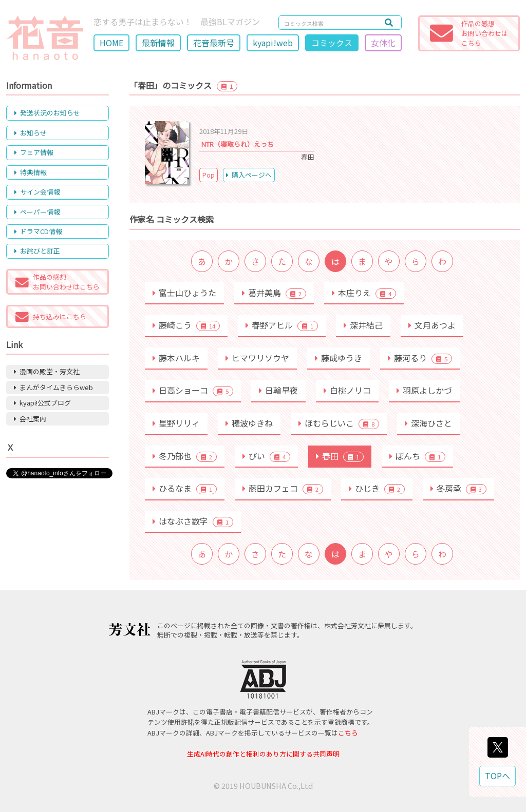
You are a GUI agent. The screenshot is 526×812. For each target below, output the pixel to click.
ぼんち (417, 456)
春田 (340, 456)
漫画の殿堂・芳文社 (47, 371)
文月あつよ (432, 325)
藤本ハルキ (176, 358)
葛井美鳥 (274, 293)
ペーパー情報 (37, 212)
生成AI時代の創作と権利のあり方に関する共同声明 (263, 754)
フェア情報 (34, 152)
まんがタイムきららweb (53, 387)
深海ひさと (428, 423)
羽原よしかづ (424, 390)
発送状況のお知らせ (47, 113)
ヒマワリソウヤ (257, 358)
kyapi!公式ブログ (42, 403)
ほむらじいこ (339, 423)
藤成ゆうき (339, 358)
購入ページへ (249, 175)
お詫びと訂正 (37, 251)
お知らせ (31, 133)
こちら (348, 733)
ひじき (377, 488)
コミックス (332, 43)
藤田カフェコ (283, 488)
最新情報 (158, 43)
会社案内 (30, 419)
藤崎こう (186, 325)
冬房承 (458, 488)
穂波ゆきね (249, 423)
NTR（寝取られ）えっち (238, 144)
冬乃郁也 (185, 456)
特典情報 (31, 172)
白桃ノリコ (347, 390)
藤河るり (420, 358)
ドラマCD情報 (38, 231)
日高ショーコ (193, 390)
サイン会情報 (37, 192)
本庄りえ (364, 293)
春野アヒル (282, 325)
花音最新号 (214, 43)
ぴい (266, 456)
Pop (209, 175)
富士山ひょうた (184, 293)
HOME (111, 43)
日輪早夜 (278, 390)
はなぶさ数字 (193, 521)
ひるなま (185, 488)
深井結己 (363, 325)
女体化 (383, 43)
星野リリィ (176, 423)
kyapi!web (273, 43)
